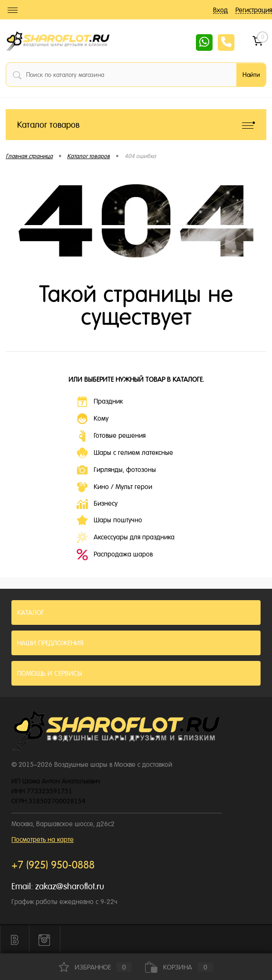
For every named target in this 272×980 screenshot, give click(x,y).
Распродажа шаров (115, 555)
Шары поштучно (109, 520)
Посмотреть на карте (43, 839)
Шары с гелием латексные (125, 453)
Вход (220, 10)
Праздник (100, 402)
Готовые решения (111, 436)
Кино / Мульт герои (114, 487)
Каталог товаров (136, 125)
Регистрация (254, 10)
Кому (92, 419)
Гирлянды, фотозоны (116, 470)
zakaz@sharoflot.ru (70, 886)
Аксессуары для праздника (126, 537)
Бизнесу (97, 504)
